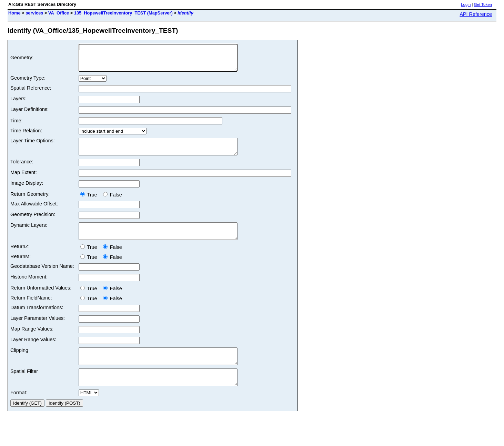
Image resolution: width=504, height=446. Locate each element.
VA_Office (59, 13)
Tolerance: (22, 170)
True (90, 203)
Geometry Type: (28, 83)
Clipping (19, 362)
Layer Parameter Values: (38, 330)
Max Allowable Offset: (34, 212)
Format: (19, 410)
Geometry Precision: (33, 223)
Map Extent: (24, 181)
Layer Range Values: (33, 351)
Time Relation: (26, 136)
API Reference (476, 14)
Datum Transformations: (37, 319)
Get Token (483, 4)
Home (14, 13)
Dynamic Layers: (29, 233)
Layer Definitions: (29, 114)
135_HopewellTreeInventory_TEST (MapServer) (123, 13)
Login (466, 4)
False (113, 203)
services (34, 13)
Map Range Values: (32, 340)
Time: (16, 126)
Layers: (18, 104)
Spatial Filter (24, 386)
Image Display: (27, 191)
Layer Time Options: (33, 146)
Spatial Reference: (31, 93)
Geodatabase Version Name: (42, 277)
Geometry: (22, 60)
